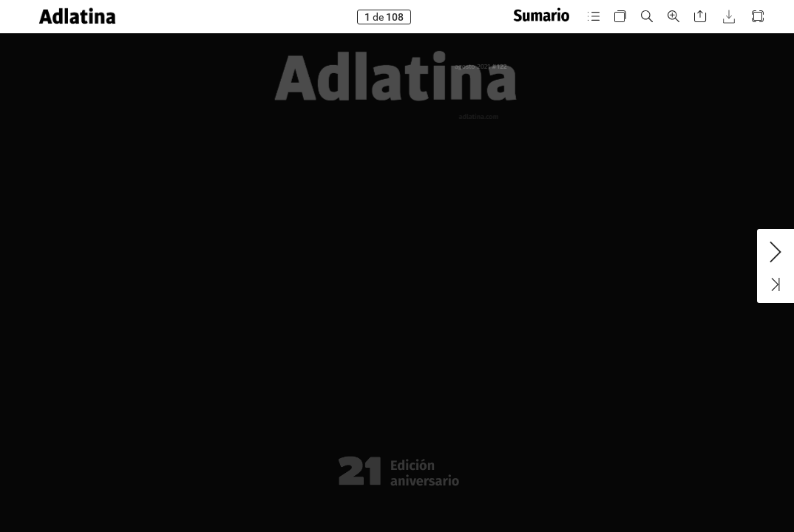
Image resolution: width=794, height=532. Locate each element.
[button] (77, 17)
